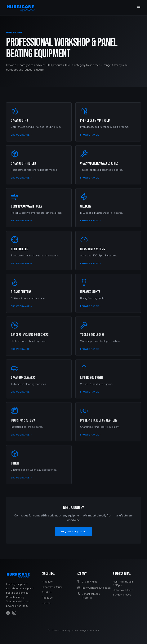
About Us (47, 598)
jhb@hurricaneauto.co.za (91, 588)
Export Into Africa (52, 587)
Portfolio (47, 592)
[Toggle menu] (139, 8)
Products (47, 581)
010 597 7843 (87, 581)
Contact (47, 603)
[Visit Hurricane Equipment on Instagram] (14, 613)
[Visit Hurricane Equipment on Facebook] (8, 613)
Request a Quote (74, 531)
